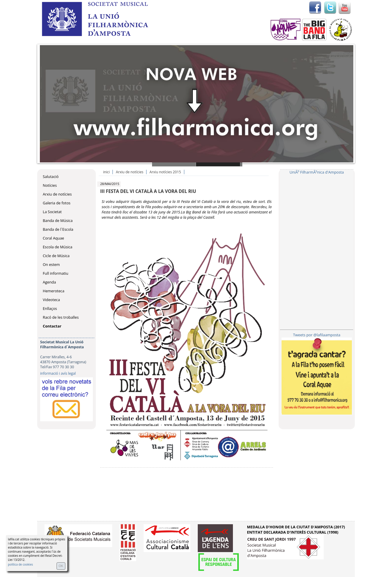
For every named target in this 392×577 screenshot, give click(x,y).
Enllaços (50, 308)
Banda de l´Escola (58, 229)
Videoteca (51, 300)
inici (106, 172)
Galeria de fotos (57, 203)
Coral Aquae (53, 238)
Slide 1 (175, 164)
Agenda (49, 282)
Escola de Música (58, 247)
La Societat (52, 212)
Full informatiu (56, 273)
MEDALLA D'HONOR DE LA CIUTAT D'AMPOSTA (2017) (296, 527)
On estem (51, 264)
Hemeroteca (54, 291)
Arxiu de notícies (57, 194)
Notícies (50, 185)
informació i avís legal (58, 373)
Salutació (51, 177)
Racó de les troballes (61, 317)
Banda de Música (58, 220)
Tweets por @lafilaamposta (317, 335)
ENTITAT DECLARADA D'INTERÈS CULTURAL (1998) (293, 532)
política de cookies (21, 564)
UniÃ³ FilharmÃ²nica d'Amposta (317, 172)
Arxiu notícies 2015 (165, 172)
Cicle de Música (56, 256)
